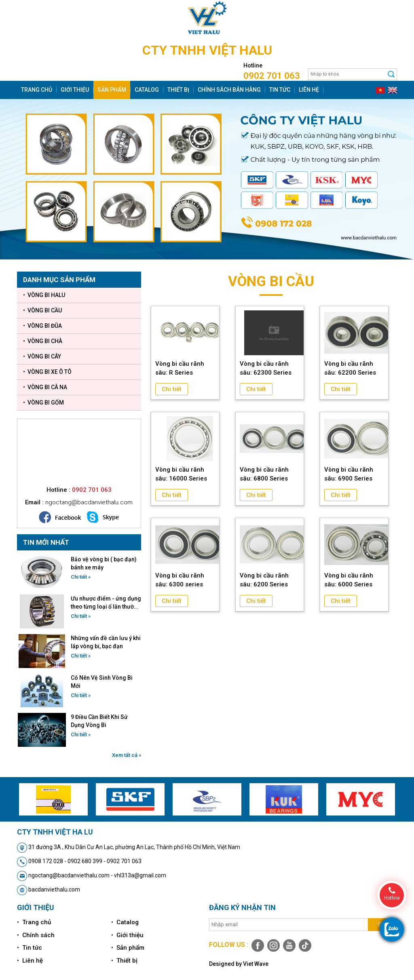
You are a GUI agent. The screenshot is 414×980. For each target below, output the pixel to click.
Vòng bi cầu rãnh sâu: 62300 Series (266, 368)
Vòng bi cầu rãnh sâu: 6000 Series (349, 580)
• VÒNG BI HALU (44, 295)
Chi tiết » (81, 577)
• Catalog (125, 922)
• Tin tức (30, 948)
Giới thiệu (75, 90)
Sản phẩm (112, 90)
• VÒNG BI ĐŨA (42, 326)
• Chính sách (36, 935)
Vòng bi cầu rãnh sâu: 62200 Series (350, 368)
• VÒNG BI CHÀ (43, 341)
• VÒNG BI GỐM (43, 403)
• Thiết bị (124, 961)
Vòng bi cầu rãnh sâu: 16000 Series (181, 474)
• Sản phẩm (128, 948)
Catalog (147, 90)
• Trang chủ (34, 922)
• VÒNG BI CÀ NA (45, 387)
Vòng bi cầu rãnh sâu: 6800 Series (264, 474)
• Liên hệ (30, 961)
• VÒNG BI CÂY (42, 356)
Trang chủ (37, 90)
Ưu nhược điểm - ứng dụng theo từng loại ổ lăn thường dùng (106, 603)
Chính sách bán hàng (229, 90)
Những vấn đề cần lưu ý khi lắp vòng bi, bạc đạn (106, 642)
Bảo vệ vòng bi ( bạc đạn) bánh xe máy (104, 563)
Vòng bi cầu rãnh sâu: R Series (180, 368)
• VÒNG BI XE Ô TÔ (47, 372)
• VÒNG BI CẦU (42, 310)
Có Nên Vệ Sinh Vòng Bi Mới (102, 682)
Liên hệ (309, 90)
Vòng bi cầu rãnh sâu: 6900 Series (349, 474)
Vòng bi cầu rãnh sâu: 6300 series (180, 580)
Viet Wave (256, 964)
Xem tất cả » (127, 755)
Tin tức (280, 90)
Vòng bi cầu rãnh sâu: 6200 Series (264, 580)
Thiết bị (178, 90)
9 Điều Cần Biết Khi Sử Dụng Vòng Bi (99, 721)
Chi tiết (172, 389)
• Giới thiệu (127, 935)
